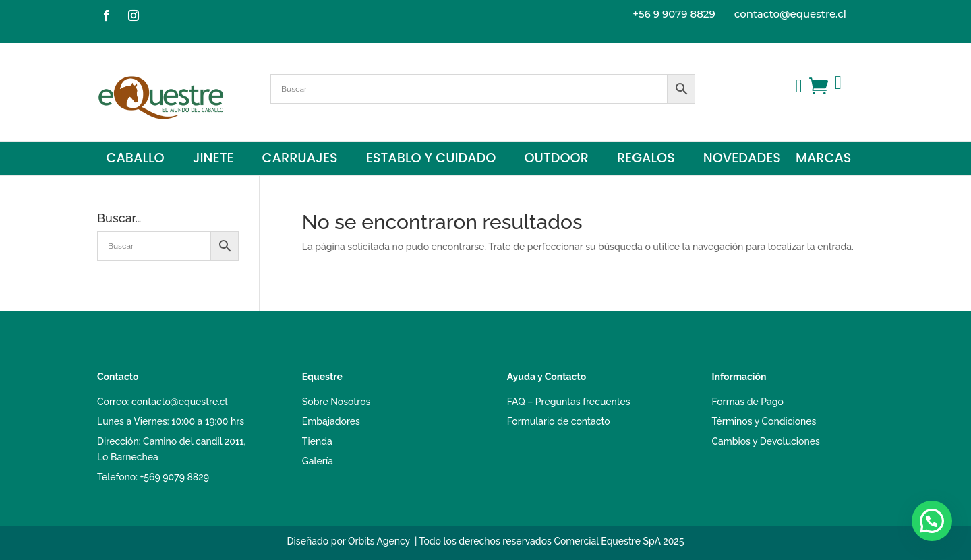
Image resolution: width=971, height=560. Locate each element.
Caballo (135, 160)
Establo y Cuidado (431, 160)
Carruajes (300, 160)
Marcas (824, 160)
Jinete (213, 160)
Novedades (742, 160)
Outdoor (556, 160)
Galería (318, 461)
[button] (932, 521)
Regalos (646, 160)
